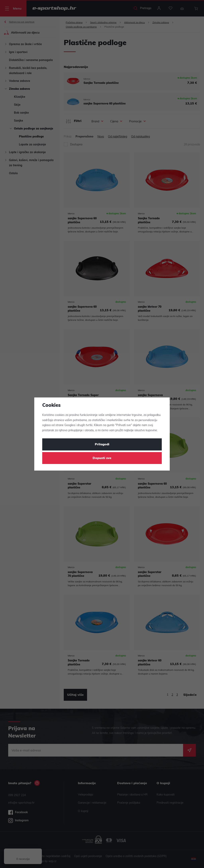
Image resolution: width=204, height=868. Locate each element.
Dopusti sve (102, 458)
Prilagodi (102, 445)
